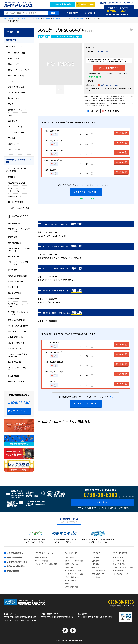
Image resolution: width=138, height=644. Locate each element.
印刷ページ (94, 111)
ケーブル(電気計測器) (78, 18)
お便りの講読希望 (71, 587)
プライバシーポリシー (121, 561)
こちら (127, 74)
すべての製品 (36, 18)
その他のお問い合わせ (85, 192)
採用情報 (96, 567)
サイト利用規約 (119, 564)
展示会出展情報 (41, 558)
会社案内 (103, 3)
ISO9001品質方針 (99, 571)
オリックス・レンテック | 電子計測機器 (18, 170)
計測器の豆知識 (70, 580)
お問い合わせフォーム (20, 411)
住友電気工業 (103, 51)
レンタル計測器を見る (17, 562)
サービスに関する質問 (73, 571)
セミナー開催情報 (42, 561)
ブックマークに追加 (111, 111)
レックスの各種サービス (74, 574)
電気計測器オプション (60, 18)
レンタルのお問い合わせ (63, 4)
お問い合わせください (109, 85)
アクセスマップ (98, 574)
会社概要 (96, 558)
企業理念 (96, 561)
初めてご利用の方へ (96, 77)
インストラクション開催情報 (46, 564)
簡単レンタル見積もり (109, 68)
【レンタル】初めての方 (74, 561)
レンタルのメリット (16, 553)
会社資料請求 (97, 577)
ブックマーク (128, 3)
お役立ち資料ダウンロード (74, 577)
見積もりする (121, 133)
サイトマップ (118, 558)
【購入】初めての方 (72, 564)
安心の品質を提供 (15, 558)
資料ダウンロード (115, 3)
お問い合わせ (103, 502)
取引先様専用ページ (120, 574)
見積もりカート (87, 4)
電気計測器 (46, 18)
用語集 (67, 584)
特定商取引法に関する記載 (123, 567)
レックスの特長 (70, 558)
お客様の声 (69, 567)
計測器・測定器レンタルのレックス (16, 18)
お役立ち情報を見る (16, 566)
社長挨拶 (96, 564)
